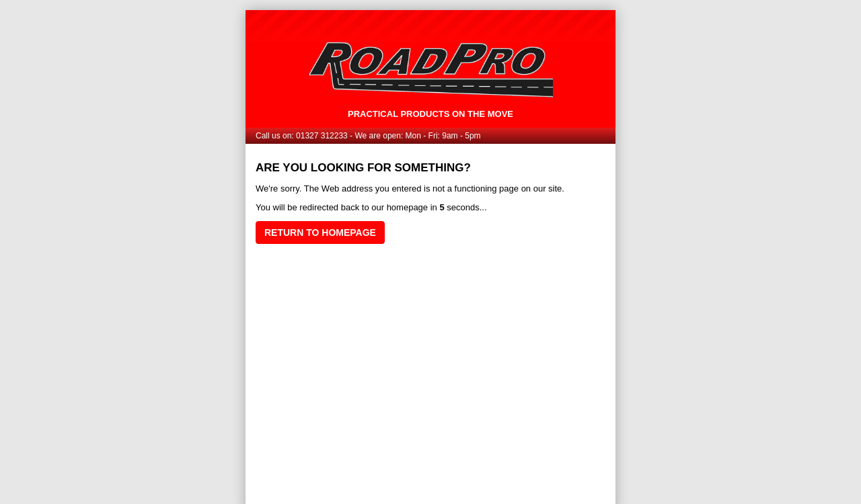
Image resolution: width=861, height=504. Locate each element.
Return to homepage (320, 233)
